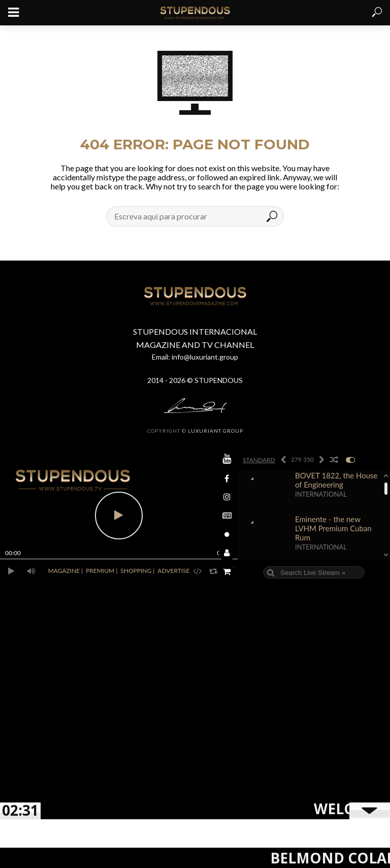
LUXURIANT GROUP (216, 431)
